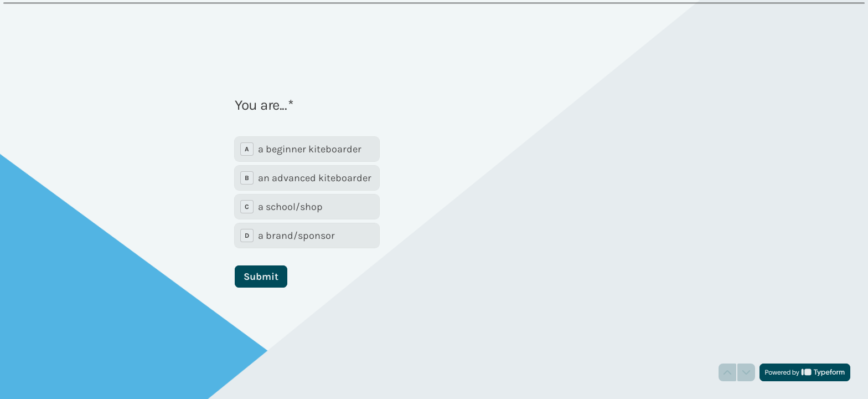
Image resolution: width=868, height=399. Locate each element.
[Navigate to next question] (746, 372)
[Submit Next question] (261, 277)
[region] (108, 356)
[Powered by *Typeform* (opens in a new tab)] (805, 372)
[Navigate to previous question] (727, 372)
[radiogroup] (307, 192)
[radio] (307, 149)
